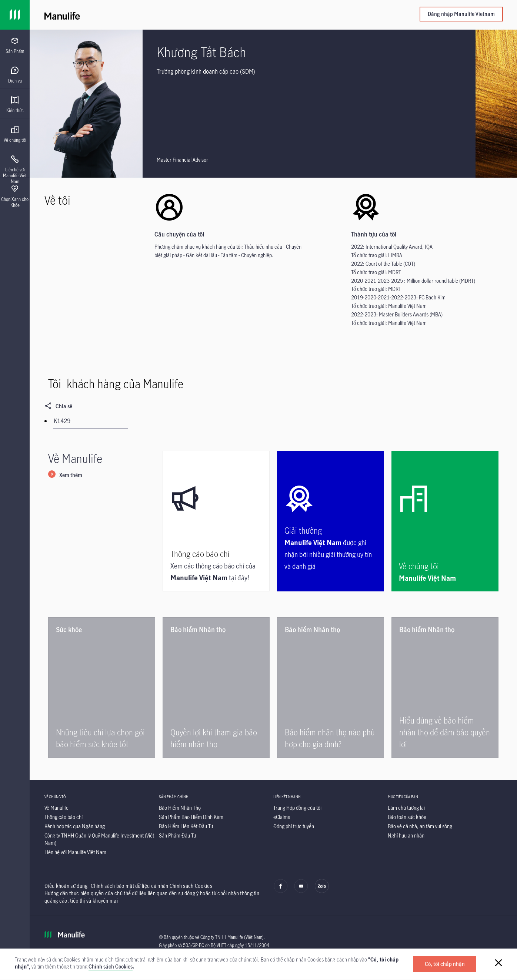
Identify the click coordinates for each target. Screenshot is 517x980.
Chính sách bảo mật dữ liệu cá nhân (129, 886)
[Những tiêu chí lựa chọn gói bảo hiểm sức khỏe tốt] (102, 688)
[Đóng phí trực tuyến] (294, 826)
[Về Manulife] (56, 808)
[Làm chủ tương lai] (406, 808)
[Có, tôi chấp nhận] (445, 964)
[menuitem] (15, 46)
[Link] (15, 15)
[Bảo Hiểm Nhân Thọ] (180, 808)
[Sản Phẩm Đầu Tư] (177, 835)
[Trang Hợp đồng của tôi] (297, 808)
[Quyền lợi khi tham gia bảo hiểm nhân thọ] (216, 688)
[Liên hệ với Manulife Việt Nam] (75, 852)
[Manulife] (159, 15)
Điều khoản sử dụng (66, 886)
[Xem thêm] (65, 476)
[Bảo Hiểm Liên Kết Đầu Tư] (186, 826)
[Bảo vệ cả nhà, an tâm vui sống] (420, 826)
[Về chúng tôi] (445, 521)
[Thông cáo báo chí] (216, 521)
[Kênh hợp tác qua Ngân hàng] (75, 826)
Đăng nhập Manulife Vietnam (461, 14)
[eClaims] (282, 817)
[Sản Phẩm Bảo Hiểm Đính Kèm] (191, 817)
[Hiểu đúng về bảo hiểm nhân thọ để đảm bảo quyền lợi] (445, 688)
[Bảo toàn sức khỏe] (407, 817)
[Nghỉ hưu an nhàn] (406, 835)
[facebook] (281, 891)
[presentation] (15, 44)
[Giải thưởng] (331, 521)
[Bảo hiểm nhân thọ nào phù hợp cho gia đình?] (331, 688)
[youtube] (301, 891)
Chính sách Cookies (111, 966)
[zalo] (322, 891)
